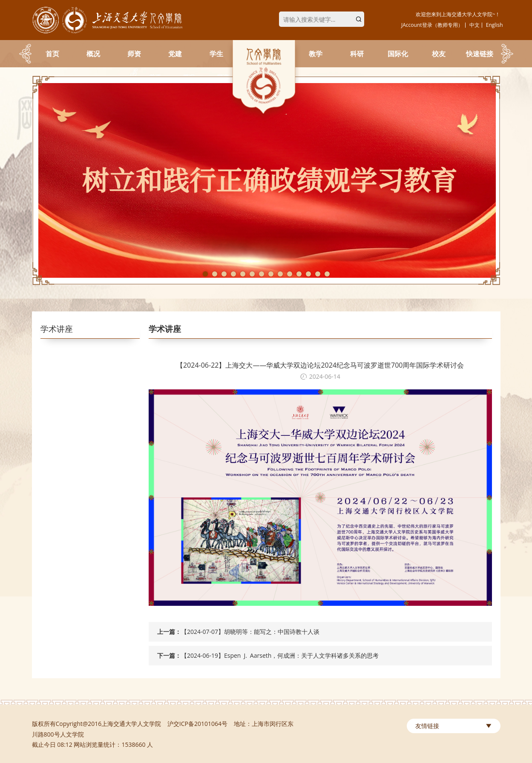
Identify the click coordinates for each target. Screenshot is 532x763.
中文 (474, 25)
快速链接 (480, 54)
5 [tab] (243, 274)
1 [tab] (205, 274)
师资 (134, 54)
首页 (52, 54)
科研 (357, 54)
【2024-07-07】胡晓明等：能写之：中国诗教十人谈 (250, 632)
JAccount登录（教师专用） (432, 25)
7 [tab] (262, 274)
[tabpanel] (266, 180)
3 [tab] (224, 274)
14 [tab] (327, 274)
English (495, 25)
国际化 (398, 54)
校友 (439, 54)
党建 (175, 54)
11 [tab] (299, 274)
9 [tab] (280, 274)
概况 (93, 54)
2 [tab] (215, 274)
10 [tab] (290, 274)
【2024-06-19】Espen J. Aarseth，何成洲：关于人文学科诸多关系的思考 (280, 655)
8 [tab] (271, 274)
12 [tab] (308, 274)
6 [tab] (252, 274)
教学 (316, 54)
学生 (216, 54)
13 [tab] (318, 274)
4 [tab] (233, 274)
